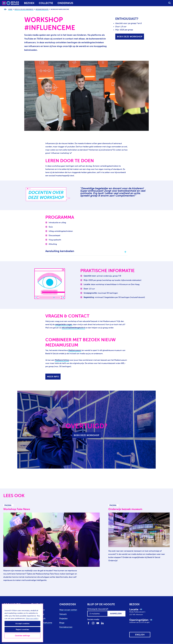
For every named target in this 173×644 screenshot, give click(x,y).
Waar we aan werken (68, 610)
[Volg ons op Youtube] (98, 623)
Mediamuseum (75, 350)
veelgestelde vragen (64, 324)
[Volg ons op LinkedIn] (102, 623)
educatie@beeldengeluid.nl (73, 328)
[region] (22, 623)
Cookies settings (23, 636)
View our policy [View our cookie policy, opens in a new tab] (32, 618)
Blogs (62, 623)
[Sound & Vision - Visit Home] (6, 3)
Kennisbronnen (66, 627)
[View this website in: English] (140, 635)
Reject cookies (22, 629)
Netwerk (63, 614)
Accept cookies (22, 624)
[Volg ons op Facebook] (88, 623)
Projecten (63, 618)
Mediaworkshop (62, 360)
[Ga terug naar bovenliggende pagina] (5, 9)
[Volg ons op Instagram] (93, 623)
